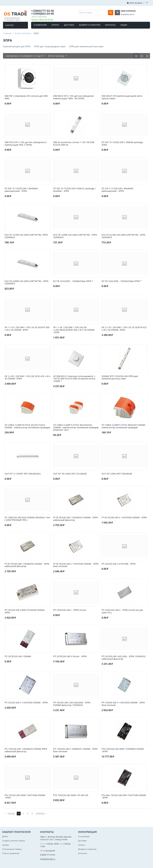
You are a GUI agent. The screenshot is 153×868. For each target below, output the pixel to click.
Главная (7, 33)
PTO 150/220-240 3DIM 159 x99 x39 (71, 795)
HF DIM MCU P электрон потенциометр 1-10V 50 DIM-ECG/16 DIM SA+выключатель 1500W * (74, 379)
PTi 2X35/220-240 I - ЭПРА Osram (70, 610)
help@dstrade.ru (48, 859)
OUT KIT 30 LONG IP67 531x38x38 (70, 474)
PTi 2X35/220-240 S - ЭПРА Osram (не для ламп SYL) (122, 611)
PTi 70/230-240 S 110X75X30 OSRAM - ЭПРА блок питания (123, 704)
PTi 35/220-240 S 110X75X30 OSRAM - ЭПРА (26, 703)
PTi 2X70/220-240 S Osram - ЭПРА (70, 656)
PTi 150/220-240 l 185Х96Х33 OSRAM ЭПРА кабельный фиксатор (26, 750)
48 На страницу (57, 56)
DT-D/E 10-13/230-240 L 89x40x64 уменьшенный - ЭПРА (21, 190)
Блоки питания (23, 33)
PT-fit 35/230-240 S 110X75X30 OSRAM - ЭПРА (124, 518)
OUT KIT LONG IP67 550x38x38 (117, 474)
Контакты (110, 25)
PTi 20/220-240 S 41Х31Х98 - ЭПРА (119, 564)
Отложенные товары (12, 849)
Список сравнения (11, 853)
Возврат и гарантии (90, 25)
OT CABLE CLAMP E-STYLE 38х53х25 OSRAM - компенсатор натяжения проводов (124, 426)
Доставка (69, 25)
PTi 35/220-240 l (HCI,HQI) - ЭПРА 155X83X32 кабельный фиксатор (124, 658)
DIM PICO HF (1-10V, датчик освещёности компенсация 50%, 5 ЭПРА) (26, 144)
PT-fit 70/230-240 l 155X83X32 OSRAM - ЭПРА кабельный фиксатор (27, 565)
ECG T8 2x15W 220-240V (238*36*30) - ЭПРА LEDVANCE (123, 236)
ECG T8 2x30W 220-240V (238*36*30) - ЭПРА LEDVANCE (27, 283)
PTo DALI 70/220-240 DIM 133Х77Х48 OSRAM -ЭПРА (124, 797)
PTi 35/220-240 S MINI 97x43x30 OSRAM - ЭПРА (25, 611)
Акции (124, 25)
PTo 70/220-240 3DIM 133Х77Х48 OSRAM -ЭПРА (25, 797)
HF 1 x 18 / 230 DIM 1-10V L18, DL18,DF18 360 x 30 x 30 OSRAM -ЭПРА (27, 329)
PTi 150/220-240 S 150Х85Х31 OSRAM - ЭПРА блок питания (75, 750)
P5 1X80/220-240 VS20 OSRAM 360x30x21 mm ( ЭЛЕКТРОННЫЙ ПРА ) (27, 519)
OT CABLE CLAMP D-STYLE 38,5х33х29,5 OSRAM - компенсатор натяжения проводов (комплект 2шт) (76, 428)
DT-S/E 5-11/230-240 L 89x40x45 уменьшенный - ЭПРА (117, 190)
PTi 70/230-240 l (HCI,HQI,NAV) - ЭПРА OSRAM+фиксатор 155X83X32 (72, 704)
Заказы (6, 845)
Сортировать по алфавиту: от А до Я (25, 56)
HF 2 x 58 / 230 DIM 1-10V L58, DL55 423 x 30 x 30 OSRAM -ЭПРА (27, 378)
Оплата (55, 25)
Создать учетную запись (14, 841)
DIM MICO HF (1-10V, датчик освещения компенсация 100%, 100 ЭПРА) (73, 97)
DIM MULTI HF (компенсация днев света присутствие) (122, 97)
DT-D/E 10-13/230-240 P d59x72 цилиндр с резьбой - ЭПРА (74, 190)
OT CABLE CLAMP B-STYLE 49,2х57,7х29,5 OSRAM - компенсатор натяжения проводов (27, 426)
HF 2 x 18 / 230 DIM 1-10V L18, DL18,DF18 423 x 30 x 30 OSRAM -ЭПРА (124, 329)
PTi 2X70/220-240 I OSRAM (18, 656)
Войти (5, 836)
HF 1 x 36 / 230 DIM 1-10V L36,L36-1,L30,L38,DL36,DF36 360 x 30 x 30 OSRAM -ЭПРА (74, 330)
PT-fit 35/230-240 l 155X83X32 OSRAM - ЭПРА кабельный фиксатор (76, 519)
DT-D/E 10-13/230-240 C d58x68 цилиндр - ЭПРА (123, 144)
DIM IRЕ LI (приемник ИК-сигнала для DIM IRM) (26, 97)
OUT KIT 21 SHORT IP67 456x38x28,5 (23, 474)
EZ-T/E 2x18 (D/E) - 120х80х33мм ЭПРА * (73, 281)
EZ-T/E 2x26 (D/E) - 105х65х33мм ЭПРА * (122, 281)
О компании (40, 25)
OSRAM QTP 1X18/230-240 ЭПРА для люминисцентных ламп (120, 378)
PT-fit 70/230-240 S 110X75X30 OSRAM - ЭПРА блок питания (76, 565)
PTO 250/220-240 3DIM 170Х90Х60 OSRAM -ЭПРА (123, 750)
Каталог (10, 25)
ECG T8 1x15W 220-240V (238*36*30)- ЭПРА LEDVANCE (26, 236)
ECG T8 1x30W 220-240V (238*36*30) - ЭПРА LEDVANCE (75, 236)
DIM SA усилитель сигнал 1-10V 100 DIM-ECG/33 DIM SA (74, 144)
